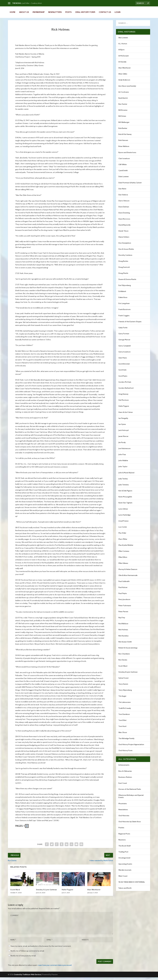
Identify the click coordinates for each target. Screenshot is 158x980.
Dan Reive (122, 191)
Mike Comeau (124, 554)
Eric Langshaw (124, 306)
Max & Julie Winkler (126, 548)
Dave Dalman (124, 209)
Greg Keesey (123, 397)
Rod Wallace (123, 626)
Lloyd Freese (123, 524)
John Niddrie (123, 463)
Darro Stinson (124, 203)
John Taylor (123, 469)
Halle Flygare (67, 892)
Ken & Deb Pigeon (125, 493)
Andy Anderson (124, 83)
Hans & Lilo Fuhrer (126, 415)
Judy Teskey (123, 481)
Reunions (122, 842)
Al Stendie (122, 64)
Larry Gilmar (123, 512)
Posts (68, 12)
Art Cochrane (124, 95)
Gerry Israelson (124, 354)
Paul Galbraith (124, 584)
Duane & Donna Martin (127, 282)
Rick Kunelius (123, 638)
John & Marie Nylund (126, 475)
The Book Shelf (125, 848)
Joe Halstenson (124, 451)
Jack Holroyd (123, 433)
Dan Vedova (123, 197)
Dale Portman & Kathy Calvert (130, 185)
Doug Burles (123, 264)
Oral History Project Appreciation (131, 747)
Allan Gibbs (123, 77)
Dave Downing (124, 215)
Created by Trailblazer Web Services (28, 977)
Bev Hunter (123, 107)
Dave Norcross (124, 222)
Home (13, 12)
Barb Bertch (123, 101)
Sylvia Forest (123, 681)
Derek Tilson (123, 234)
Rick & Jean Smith (125, 644)
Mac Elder (122, 536)
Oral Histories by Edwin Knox (130, 824)
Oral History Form (85, 12)
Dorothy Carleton (125, 258)
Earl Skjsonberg (125, 288)
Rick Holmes (123, 632)
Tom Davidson (124, 717)
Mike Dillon (123, 560)
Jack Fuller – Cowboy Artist (32, 3)
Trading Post (123, 854)
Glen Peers (123, 360)
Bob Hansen (123, 143)
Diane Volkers (124, 240)
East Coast (123, 786)
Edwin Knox (123, 300)
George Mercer (124, 342)
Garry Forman (124, 336)
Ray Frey (122, 620)
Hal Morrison (124, 403)
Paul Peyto (123, 596)
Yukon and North (125, 891)
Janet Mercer (123, 439)
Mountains (123, 806)
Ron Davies (123, 663)
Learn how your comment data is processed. (55, 968)
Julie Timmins (124, 487)
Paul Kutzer (123, 590)
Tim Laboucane (124, 705)
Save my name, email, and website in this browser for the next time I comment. (41, 949)
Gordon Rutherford (126, 391)
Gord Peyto (123, 379)
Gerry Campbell (125, 348)
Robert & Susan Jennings (128, 650)
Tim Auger (122, 699)
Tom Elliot (122, 723)
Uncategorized (124, 860)
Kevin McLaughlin (125, 499)
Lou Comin (123, 530)
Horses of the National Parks (130, 792)
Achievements (124, 768)
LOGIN (118, 12)
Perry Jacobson (124, 602)
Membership (39, 12)
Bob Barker (123, 131)
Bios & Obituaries (125, 774)
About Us (24, 12)
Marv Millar (123, 542)
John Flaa (122, 457)
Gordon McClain (125, 385)
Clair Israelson (124, 161)
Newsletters (55, 12)
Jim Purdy (122, 445)
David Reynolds (124, 228)
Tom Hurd (122, 729)
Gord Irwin (122, 373)
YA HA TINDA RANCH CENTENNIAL (132, 885)
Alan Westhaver (94, 892)
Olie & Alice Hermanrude (128, 578)
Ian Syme (122, 427)
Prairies (121, 830)
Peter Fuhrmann (125, 608)
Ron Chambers (124, 656)
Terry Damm (123, 687)
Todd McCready (125, 711)
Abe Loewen (123, 40)
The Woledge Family (126, 741)
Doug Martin (123, 276)
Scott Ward (15, 892)
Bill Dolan (122, 119)
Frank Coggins (124, 318)
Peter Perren (123, 614)
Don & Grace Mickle (126, 252)
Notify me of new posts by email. (23, 958)
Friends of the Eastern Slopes (130, 324)
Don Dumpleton (125, 246)
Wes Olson (123, 735)
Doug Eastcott (124, 270)
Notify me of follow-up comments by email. (28, 954)
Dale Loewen (124, 179)
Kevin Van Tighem (125, 505)
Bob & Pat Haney (125, 137)
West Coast (123, 879)
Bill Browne (123, 113)
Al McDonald (123, 58)
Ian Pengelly (123, 421)
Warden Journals (125, 873)
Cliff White (123, 167)
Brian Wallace (124, 149)
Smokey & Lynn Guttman (46, 892)
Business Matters (125, 780)
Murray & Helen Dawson (128, 572)
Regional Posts (124, 836)
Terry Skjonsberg (125, 693)
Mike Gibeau (123, 566)
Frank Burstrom (124, 312)
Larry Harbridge (124, 518)
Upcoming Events (125, 867)
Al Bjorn (121, 52)
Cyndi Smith (123, 173)
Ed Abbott (122, 294)
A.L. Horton (123, 46)
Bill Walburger (124, 125)
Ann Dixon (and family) (127, 89)
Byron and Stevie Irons (127, 155)
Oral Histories (124, 818)
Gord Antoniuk (124, 367)
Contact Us (105, 12)
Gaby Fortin (123, 330)
